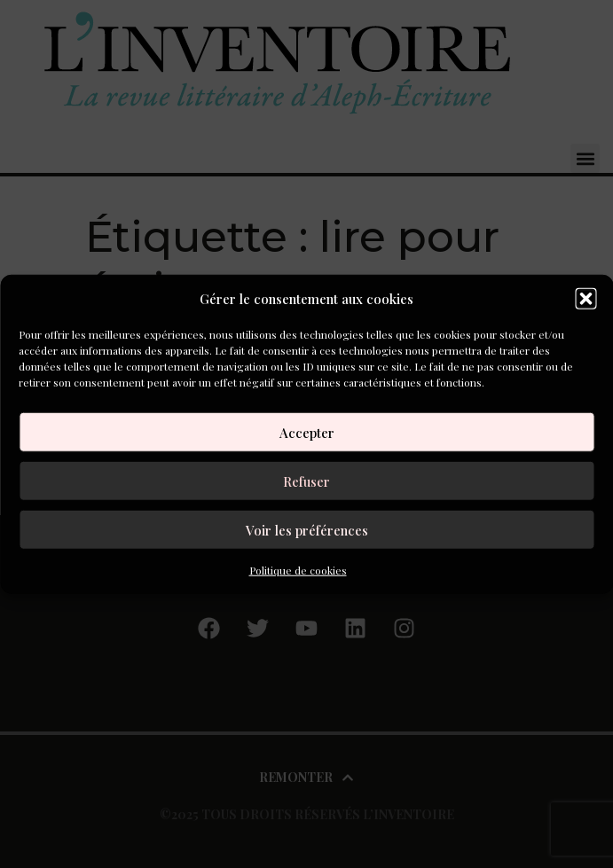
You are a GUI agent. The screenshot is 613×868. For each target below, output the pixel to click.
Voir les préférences (307, 529)
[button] (585, 299)
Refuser (306, 481)
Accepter (307, 432)
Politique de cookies (298, 570)
